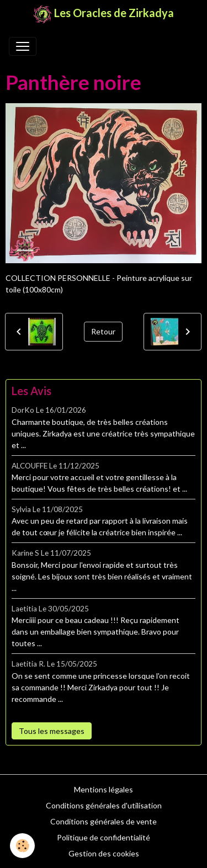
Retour (103, 331)
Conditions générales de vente (104, 821)
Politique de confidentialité (104, 837)
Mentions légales (104, 789)
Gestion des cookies (104, 853)
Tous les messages (52, 731)
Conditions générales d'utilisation (104, 805)
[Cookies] (22, 846)
